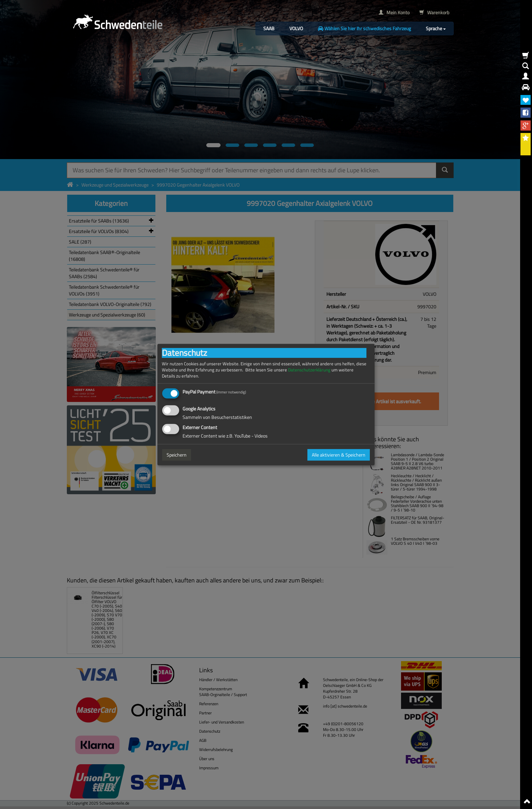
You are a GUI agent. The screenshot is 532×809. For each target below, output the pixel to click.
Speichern (177, 455)
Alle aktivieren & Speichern (339, 455)
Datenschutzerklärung (309, 370)
